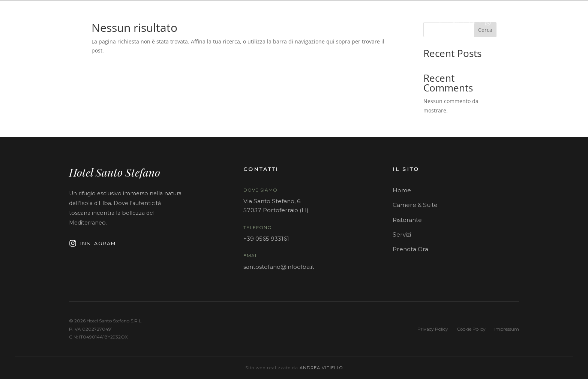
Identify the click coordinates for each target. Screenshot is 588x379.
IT (440, 22)
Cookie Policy (471, 329)
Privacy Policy (433, 329)
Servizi (402, 234)
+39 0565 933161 (266, 239)
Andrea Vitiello (321, 368)
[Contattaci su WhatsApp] (488, 22)
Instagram (92, 243)
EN (455, 22)
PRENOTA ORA (534, 22)
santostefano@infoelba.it (279, 267)
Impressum (507, 329)
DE (472, 22)
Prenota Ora (410, 249)
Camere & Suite (415, 205)
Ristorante (407, 220)
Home (402, 190)
